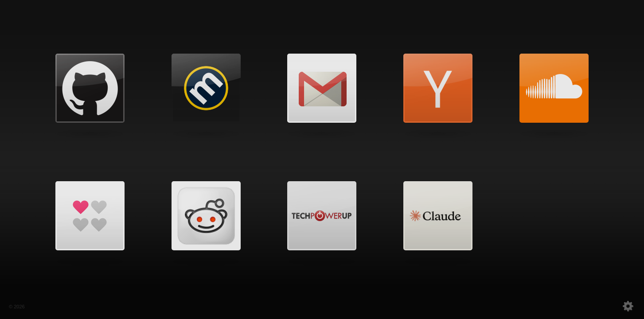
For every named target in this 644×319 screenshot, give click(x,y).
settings (608, 306)
